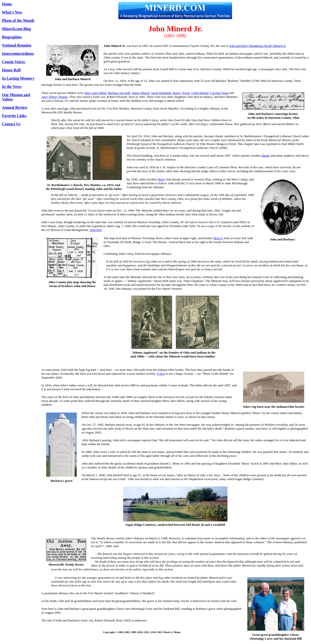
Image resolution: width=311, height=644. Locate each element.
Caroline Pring (219, 93)
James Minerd (141, 93)
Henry (161, 179)
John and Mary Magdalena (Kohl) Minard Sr (257, 46)
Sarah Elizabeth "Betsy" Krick (170, 93)
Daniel (266, 156)
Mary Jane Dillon (95, 93)
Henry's (218, 238)
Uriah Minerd (200, 93)
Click (161, 374)
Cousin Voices (13, 62)
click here (96, 230)
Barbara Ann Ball (119, 93)
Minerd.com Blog (16, 29)
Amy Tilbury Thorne (54, 97)
